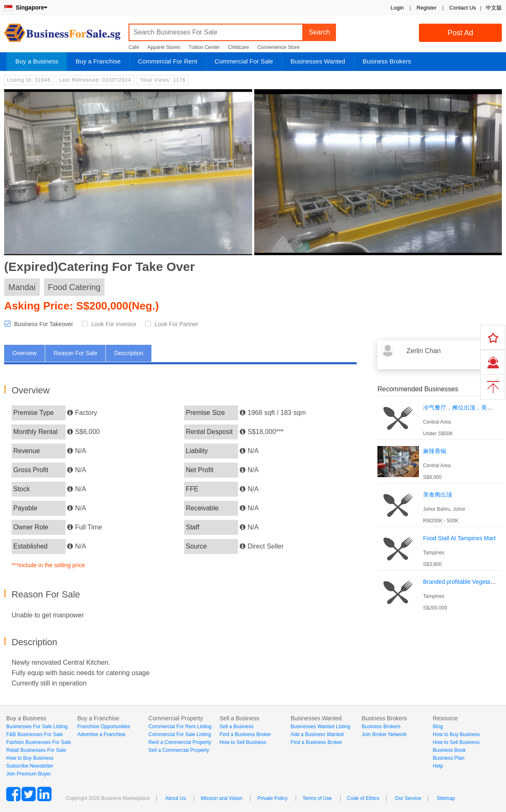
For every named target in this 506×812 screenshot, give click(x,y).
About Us (176, 798)
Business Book (449, 750)
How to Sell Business (243, 742)
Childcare (239, 47)
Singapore (26, 7)
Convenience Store (278, 47)
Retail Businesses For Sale (36, 750)
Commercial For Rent (168, 61)
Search (320, 32)
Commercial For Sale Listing (180, 734)
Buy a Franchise (98, 61)
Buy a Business (37, 61)
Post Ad (460, 33)
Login (397, 8)
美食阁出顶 (438, 495)
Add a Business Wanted (317, 734)
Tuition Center (204, 47)
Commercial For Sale (244, 61)
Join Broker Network (384, 734)
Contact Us (462, 8)
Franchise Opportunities (103, 727)
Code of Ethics (363, 798)
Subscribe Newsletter (30, 766)
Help (438, 766)
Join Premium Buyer (29, 774)
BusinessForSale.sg (62, 35)
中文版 (494, 8)
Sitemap (446, 798)
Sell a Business (236, 727)
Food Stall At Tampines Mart (459, 538)
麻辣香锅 (435, 451)
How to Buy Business (30, 758)
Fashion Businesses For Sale (39, 742)
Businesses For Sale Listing (37, 727)
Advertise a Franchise (101, 734)
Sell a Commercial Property (179, 750)
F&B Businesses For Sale (35, 734)
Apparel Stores (164, 47)
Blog (438, 727)
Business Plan (449, 758)
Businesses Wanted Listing (321, 727)
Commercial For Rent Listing (180, 727)
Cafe (134, 47)
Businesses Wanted (318, 61)
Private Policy (272, 798)
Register (426, 8)
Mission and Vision (221, 798)
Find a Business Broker (245, 734)
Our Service (408, 798)
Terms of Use (317, 798)
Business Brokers (387, 61)
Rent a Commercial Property (180, 742)
